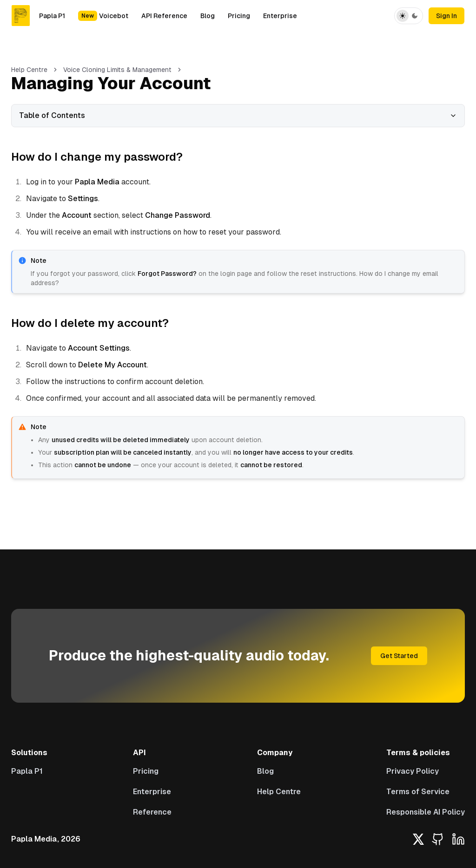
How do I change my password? (97, 157)
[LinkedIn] (458, 839)
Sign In (446, 16)
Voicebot (103, 16)
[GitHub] (438, 839)
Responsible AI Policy (426, 812)
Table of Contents (238, 115)
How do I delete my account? (90, 323)
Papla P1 (52, 16)
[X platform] (418, 839)
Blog (208, 16)
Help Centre (29, 70)
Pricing (239, 16)
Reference (152, 812)
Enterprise (280, 16)
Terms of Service (418, 792)
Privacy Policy (413, 771)
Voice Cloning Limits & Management (117, 70)
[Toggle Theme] (409, 16)
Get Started (399, 656)
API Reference (164, 16)
